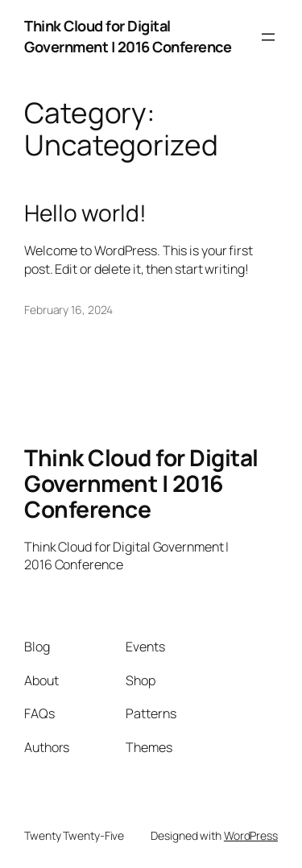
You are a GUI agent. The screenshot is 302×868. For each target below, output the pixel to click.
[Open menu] (268, 37)
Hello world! (85, 213)
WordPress (251, 835)
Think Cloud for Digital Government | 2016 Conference (128, 36)
